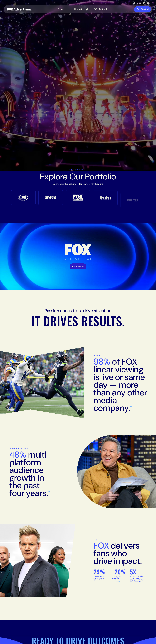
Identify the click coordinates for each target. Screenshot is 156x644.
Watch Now (78, 266)
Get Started (143, 9)
